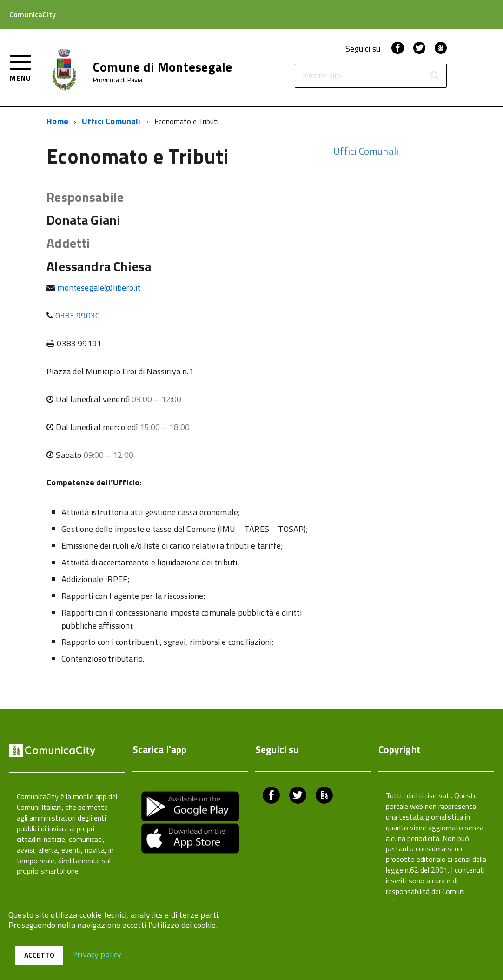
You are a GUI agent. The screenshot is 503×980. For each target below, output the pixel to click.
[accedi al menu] (21, 67)
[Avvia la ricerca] (435, 76)
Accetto (39, 955)
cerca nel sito (322, 76)
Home (57, 121)
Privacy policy (97, 954)
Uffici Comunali (111, 121)
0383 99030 (78, 315)
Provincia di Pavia (118, 80)
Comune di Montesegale (163, 67)
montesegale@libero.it (99, 288)
